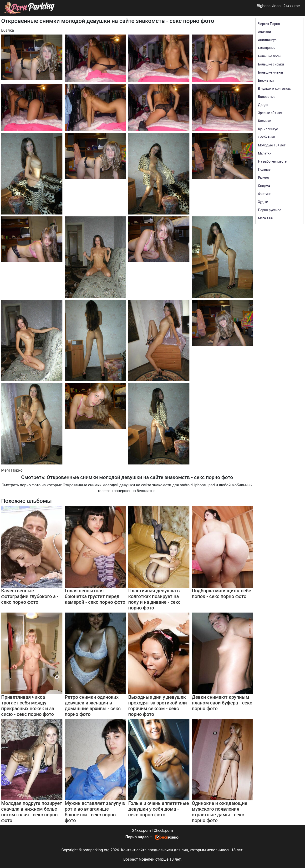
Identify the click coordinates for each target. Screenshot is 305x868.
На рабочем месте (272, 161)
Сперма (264, 186)
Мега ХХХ (266, 218)
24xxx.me (292, 6)
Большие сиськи (271, 64)
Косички (265, 121)
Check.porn (163, 831)
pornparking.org (96, 850)
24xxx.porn (141, 831)
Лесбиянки (267, 137)
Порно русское (270, 210)
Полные (264, 170)
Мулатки (265, 153)
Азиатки (264, 32)
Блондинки (267, 48)
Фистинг (265, 194)
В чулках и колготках (274, 89)
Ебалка (8, 30)
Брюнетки (266, 80)
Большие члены (271, 72)
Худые (263, 202)
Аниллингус (267, 40)
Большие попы (270, 56)
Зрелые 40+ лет (270, 113)
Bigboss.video (269, 6)
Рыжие (264, 178)
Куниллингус (268, 129)
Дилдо (263, 105)
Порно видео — (139, 837)
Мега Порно (12, 470)
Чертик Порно (269, 24)
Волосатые (267, 97)
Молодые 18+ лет (272, 145)
